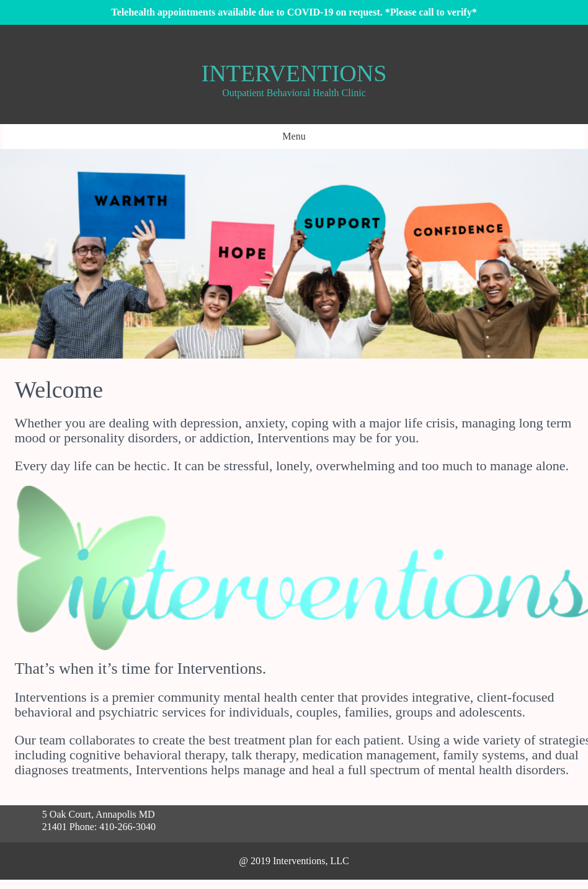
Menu (294, 136)
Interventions (294, 73)
